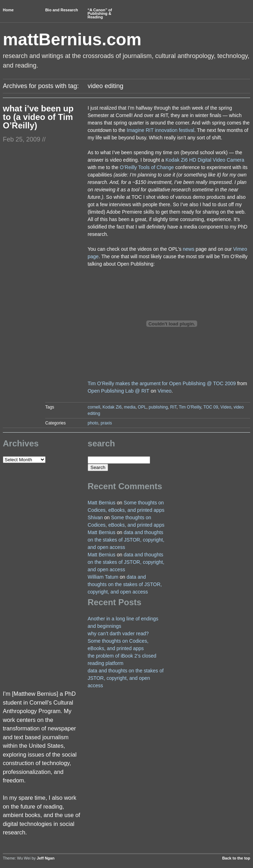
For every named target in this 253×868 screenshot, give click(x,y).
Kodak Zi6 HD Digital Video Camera (205, 160)
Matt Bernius (102, 503)
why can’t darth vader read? (118, 633)
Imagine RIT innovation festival (161, 130)
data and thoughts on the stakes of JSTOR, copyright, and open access (126, 540)
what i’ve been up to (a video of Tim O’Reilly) (38, 117)
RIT (173, 407)
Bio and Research (62, 10)
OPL (142, 407)
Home (8, 10)
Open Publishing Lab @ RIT (119, 391)
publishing (158, 407)
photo (93, 423)
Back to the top (236, 858)
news (189, 249)
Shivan (95, 517)
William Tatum (103, 577)
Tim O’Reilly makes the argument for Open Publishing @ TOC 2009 (162, 383)
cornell (94, 407)
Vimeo (164, 391)
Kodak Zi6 (112, 407)
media (130, 407)
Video (226, 407)
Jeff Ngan (46, 858)
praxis (106, 423)
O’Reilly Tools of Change (147, 167)
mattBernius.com (72, 39)
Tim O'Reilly (190, 407)
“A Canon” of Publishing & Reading (100, 13)
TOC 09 (211, 407)
